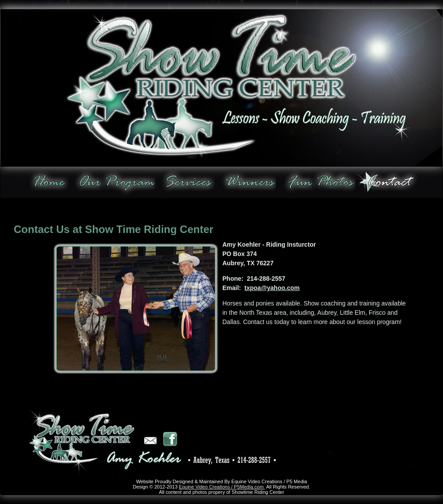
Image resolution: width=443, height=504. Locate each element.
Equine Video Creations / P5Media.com (222, 487)
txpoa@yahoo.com (272, 288)
